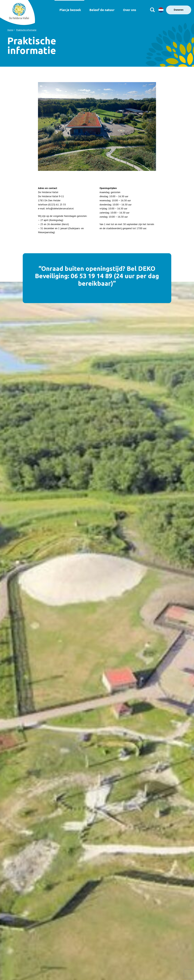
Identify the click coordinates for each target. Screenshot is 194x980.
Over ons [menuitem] (131, 10)
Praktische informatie (26, 30)
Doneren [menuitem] (179, 10)
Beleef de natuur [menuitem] (101, 10)
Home (10, 30)
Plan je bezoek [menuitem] (67, 10)
